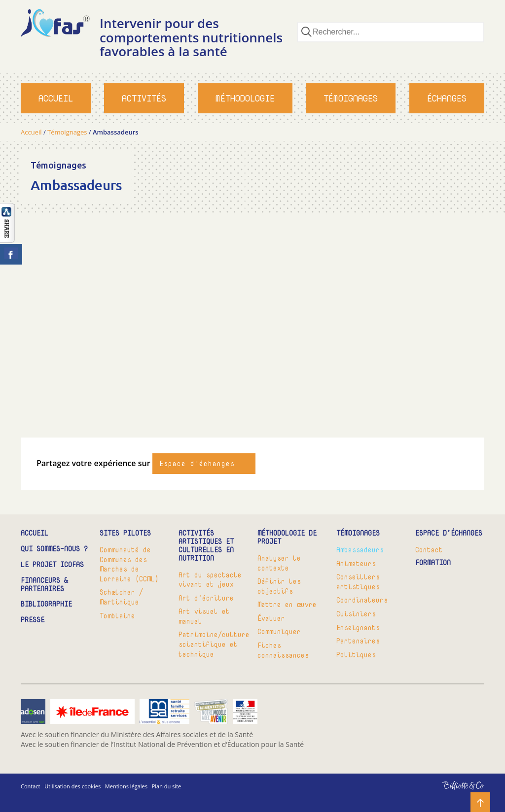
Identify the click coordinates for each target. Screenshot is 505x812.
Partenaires (358, 641)
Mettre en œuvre (287, 604)
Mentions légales (126, 786)
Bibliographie (46, 604)
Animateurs (356, 563)
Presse (33, 620)
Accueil (56, 98)
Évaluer (271, 618)
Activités (144, 98)
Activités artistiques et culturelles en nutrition (206, 546)
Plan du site (167, 786)
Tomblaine (117, 616)
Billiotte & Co (449, 793)
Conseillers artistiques (358, 582)
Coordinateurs (362, 600)
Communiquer (279, 631)
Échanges (447, 98)
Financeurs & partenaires (44, 585)
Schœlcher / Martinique (121, 597)
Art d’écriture (206, 598)
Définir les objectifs (279, 586)
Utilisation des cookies (72, 786)
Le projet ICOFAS (52, 565)
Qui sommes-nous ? (54, 549)
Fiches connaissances (283, 650)
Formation (433, 563)
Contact (429, 550)
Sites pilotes (125, 533)
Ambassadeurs (360, 550)
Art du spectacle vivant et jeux (210, 580)
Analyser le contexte (279, 563)
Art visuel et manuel (204, 616)
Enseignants (358, 627)
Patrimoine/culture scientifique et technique (213, 644)
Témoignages (351, 98)
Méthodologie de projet (287, 538)
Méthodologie (245, 98)
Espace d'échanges (197, 463)
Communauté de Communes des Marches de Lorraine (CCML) (129, 564)
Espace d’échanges (449, 533)
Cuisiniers (356, 614)
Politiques (356, 655)
